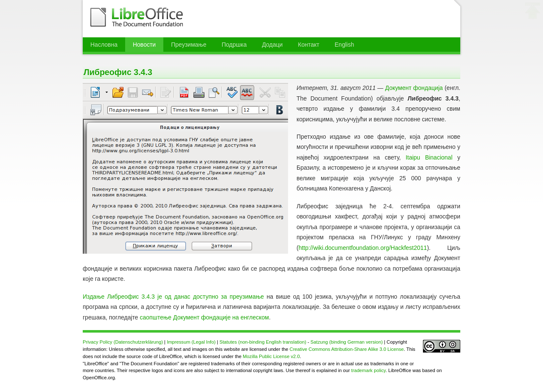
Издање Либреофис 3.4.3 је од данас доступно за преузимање (173, 297)
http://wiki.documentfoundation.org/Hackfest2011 (363, 248)
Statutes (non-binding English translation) (263, 342)
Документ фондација (414, 88)
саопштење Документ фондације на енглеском (204, 317)
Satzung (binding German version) (347, 342)
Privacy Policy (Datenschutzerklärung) (123, 342)
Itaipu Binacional (429, 157)
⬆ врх (533, 12)
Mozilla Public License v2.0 (271, 356)
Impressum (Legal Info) (191, 342)
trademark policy (368, 370)
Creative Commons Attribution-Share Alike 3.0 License (347, 349)
